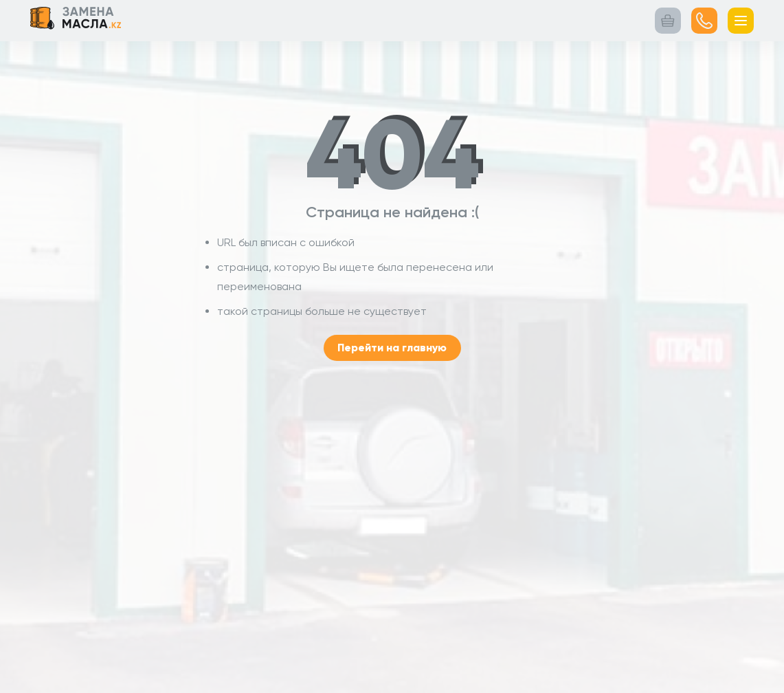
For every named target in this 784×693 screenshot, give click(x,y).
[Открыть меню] (741, 21)
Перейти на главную (392, 348)
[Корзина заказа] (668, 21)
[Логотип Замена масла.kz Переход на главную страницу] (76, 21)
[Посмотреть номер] (704, 21)
